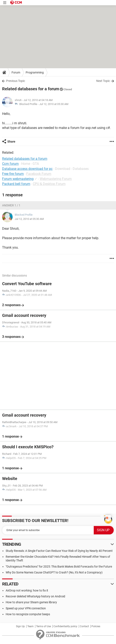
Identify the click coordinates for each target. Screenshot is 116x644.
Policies (96, 626)
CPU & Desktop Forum (49, 184)
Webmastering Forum (56, 179)
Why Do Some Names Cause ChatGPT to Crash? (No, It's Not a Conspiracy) (54, 572)
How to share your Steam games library (31, 602)
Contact (84, 626)
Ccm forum (10, 164)
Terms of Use (43, 626)
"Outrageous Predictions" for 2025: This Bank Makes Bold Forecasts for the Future (59, 567)
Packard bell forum (16, 184)
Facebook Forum (39, 174)
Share (11, 142)
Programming (35, 72)
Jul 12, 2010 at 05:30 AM (54, 104)
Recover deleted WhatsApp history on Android (35, 596)
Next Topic (103, 81)
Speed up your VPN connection (26, 608)
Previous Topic (16, 81)
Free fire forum (13, 174)
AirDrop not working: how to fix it (27, 590)
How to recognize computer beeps (28, 614)
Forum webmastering (18, 179)
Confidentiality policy (65, 626)
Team (30, 626)
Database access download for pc (27, 169)
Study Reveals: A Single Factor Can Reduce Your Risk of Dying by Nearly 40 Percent (59, 551)
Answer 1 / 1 (11, 205)
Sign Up (20, 626)
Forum (16, 72)
